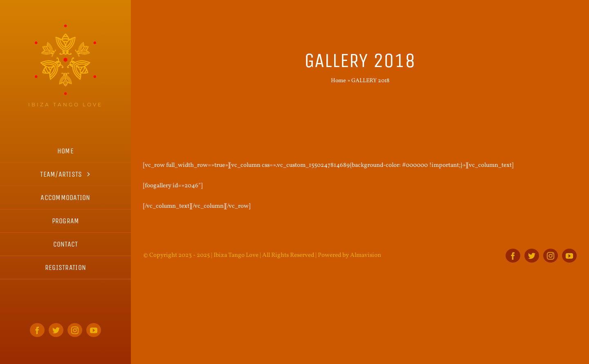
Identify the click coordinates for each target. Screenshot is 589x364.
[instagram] (75, 330)
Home (338, 81)
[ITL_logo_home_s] (65, 28)
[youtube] (94, 330)
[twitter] (56, 330)
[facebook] (37, 330)
